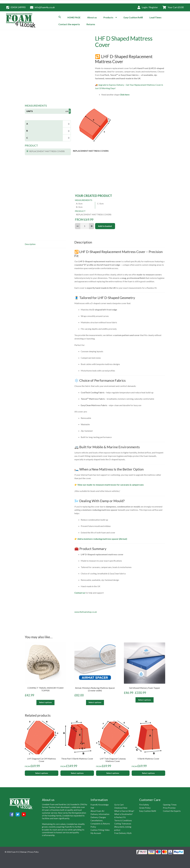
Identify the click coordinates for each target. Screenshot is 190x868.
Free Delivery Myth (123, 833)
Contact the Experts (172, 811)
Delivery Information (100, 814)
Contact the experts (69, 24)
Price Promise (169, 808)
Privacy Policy (33, 852)
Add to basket (105, 226)
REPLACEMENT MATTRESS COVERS (46, 151)
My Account (96, 833)
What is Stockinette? (123, 814)
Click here (125, 95)
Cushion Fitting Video (100, 830)
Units (30, 111)
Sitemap (23, 852)
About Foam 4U (97, 811)
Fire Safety (144, 805)
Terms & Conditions (123, 820)
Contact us (80, 593)
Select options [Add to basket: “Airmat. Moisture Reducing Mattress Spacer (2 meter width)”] (95, 702)
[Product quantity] (85, 226)
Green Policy (145, 808)
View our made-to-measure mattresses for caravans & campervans (111, 485)
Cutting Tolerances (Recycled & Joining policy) (123, 827)
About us (92, 17)
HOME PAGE (74, 17)
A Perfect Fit (120, 817)
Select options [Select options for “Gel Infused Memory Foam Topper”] (145, 700)
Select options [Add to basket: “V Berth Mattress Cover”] (148, 773)
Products (108, 17)
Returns (91, 24)
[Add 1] (92, 226)
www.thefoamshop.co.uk (86, 612)
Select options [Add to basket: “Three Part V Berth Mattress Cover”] (77, 773)
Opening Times (170, 805)
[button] (60, 17)
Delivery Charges (98, 817)
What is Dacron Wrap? (124, 811)
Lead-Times (155, 17)
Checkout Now (121, 808)
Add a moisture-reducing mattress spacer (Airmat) (102, 539)
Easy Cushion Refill (133, 17)
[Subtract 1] (78, 226)
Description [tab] (30, 244)
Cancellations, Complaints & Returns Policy (100, 824)
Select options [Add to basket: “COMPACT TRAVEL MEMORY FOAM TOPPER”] (45, 702)
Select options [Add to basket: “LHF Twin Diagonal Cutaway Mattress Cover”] (113, 773)
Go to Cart (119, 805)
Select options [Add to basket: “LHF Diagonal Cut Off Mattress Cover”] (42, 773)
